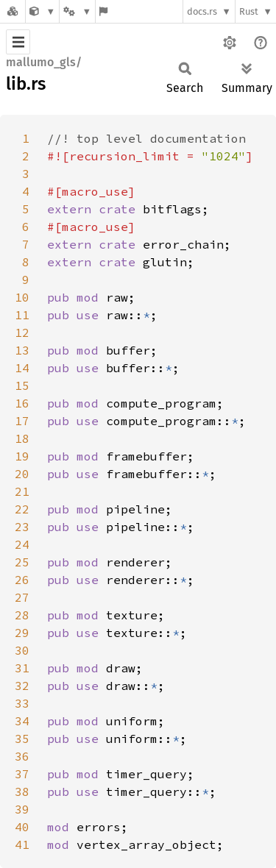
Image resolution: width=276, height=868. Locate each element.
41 (22, 844)
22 (22, 509)
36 (22, 756)
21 (22, 491)
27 (22, 597)
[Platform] (77, 11)
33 (22, 703)
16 (22, 403)
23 (22, 527)
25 (22, 562)
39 (22, 809)
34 (22, 721)
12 (22, 332)
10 (22, 297)
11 (22, 315)
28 (22, 615)
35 (22, 739)
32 (22, 686)
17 (22, 421)
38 (22, 791)
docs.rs (202, 11)
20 (22, 474)
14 (22, 368)
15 (22, 385)
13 (22, 350)
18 (22, 438)
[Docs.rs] (13, 11)
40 (22, 827)
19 (22, 456)
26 (22, 580)
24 (22, 544)
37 (22, 774)
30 (22, 650)
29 (22, 633)
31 (22, 668)
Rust (249, 11)
